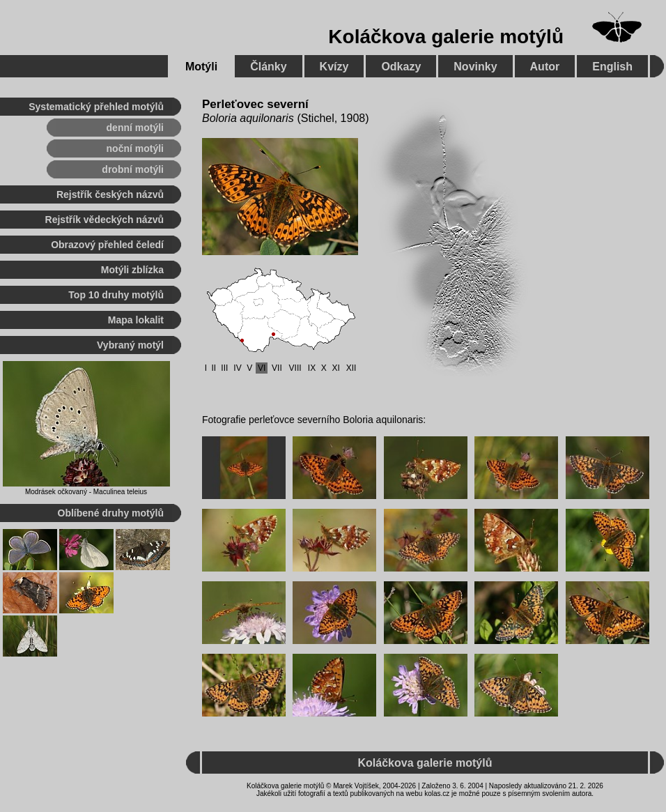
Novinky (475, 67)
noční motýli (135, 148)
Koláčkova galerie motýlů (446, 37)
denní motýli (135, 128)
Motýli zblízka (132, 270)
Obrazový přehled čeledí (107, 245)
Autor (545, 67)
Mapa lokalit (136, 320)
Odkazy (401, 67)
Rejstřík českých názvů (110, 194)
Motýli (201, 67)
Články (268, 67)
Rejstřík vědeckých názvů (104, 220)
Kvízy (334, 67)
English (612, 67)
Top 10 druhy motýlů (116, 295)
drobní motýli (133, 169)
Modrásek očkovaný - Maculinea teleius (86, 492)
